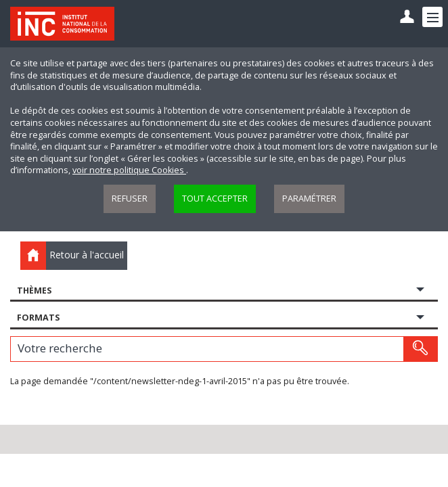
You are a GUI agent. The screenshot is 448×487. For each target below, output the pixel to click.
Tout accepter (215, 199)
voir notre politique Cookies (129, 170)
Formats (38, 318)
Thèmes (34, 291)
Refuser (130, 199)
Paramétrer (309, 199)
